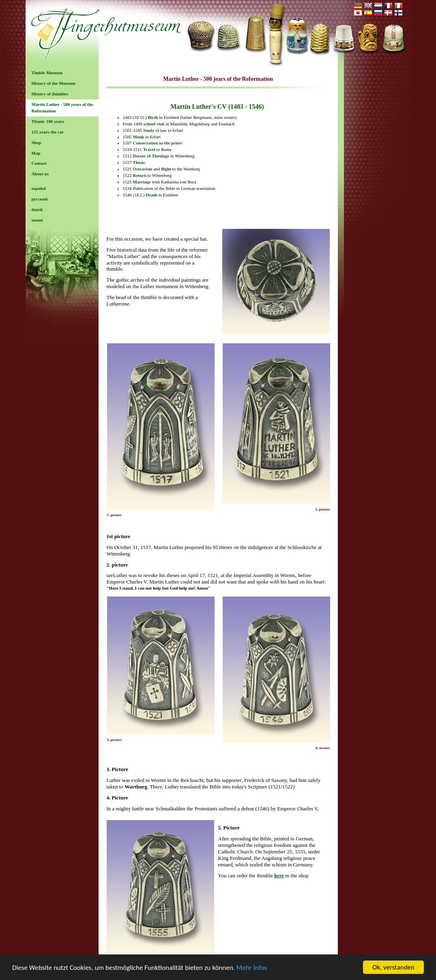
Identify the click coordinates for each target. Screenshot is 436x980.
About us (40, 174)
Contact (39, 163)
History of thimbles (50, 94)
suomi (37, 220)
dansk (37, 209)
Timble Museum (47, 73)
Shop (37, 142)
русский (40, 199)
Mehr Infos (252, 968)
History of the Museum (54, 83)
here (279, 876)
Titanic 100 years (48, 121)
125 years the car (48, 132)
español (39, 188)
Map (36, 153)
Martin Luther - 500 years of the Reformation (62, 108)
